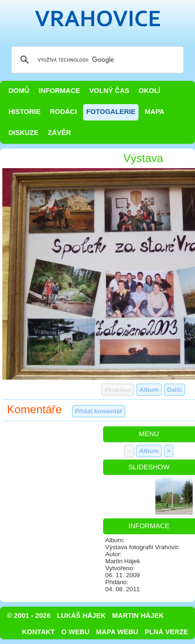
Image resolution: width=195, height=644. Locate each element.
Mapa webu (117, 632)
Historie (24, 112)
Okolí (149, 91)
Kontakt (38, 632)
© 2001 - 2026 (29, 616)
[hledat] (96, 60)
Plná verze (166, 632)
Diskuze (23, 133)
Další (174, 390)
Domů (19, 91)
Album (149, 390)
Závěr (59, 133)
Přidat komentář (99, 411)
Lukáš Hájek (81, 616)
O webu (76, 632)
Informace (59, 91)
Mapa (154, 112)
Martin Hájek (138, 616)
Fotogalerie (111, 112)
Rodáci (63, 112)
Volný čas (110, 91)
